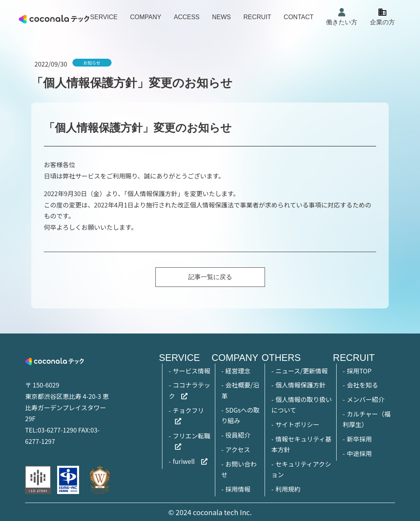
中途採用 (359, 453)
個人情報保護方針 (301, 385)
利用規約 (288, 489)
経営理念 (238, 371)
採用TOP (359, 371)
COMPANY (146, 17)
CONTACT (299, 17)
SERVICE (104, 17)
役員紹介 (238, 435)
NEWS (222, 17)
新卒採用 (359, 439)
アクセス (238, 449)
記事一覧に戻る (210, 277)
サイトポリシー (297, 424)
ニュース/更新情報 (302, 371)
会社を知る (362, 385)
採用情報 (238, 489)
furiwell (184, 461)
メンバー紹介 (366, 399)
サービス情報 (191, 371)
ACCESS (187, 17)
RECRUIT (257, 17)
